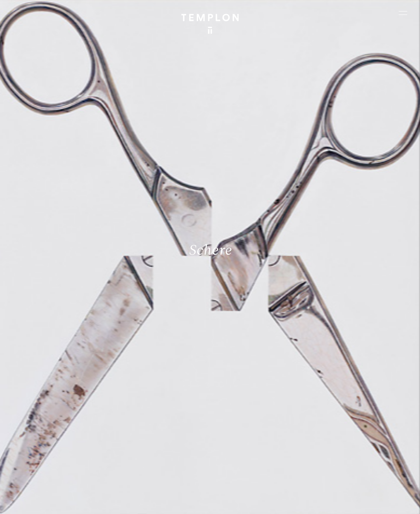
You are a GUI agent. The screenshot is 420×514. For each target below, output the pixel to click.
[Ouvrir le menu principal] (403, 13)
